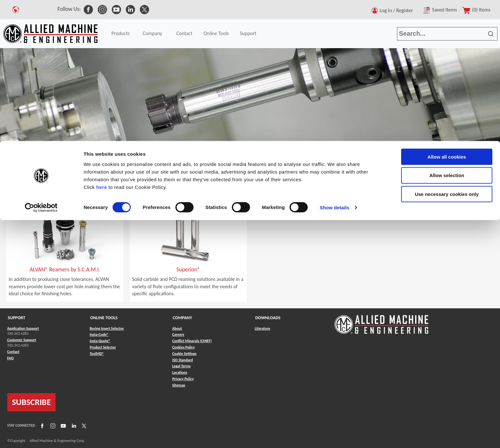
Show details (335, 67)
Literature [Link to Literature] (263, 328)
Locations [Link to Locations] (180, 372)
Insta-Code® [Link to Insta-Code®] (99, 334)
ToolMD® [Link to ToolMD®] (97, 354)
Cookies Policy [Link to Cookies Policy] (184, 347)
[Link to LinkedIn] (73, 425)
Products (32, 166)
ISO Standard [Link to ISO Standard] (183, 360)
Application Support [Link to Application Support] (23, 328)
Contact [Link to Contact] (13, 352)
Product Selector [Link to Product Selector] (103, 347)
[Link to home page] (381, 321)
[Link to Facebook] (41, 425)
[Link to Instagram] (52, 425)
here (102, 46)
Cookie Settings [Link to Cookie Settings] (184, 354)
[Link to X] (83, 425)
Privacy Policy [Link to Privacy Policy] (183, 379)
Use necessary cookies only (447, 53)
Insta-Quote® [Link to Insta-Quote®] (100, 341)
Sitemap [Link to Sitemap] (179, 385)
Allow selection (447, 35)
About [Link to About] (177, 328)
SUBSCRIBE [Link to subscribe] (32, 402)
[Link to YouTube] (62, 425)
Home (9, 166)
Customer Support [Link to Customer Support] (22, 340)
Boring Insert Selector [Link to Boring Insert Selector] (107, 328)
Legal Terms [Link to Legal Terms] (181, 366)
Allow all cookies (447, 16)
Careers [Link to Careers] (178, 334)
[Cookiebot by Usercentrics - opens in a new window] (41, 67)
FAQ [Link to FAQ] (11, 358)
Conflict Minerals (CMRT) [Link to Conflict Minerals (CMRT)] (192, 341)
